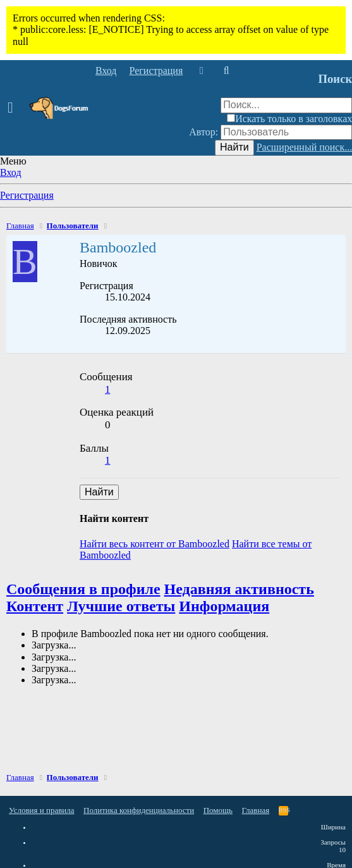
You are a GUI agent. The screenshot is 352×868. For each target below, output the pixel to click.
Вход (11, 172)
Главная (256, 810)
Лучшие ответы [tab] (121, 606)
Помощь (218, 810)
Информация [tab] (224, 606)
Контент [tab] (35, 606)
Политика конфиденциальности (139, 810)
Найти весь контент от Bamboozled (155, 544)
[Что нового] (201, 71)
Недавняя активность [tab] (239, 589)
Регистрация (27, 195)
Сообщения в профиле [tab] (83, 589)
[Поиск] (226, 71)
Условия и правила (42, 810)
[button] (14, 108)
